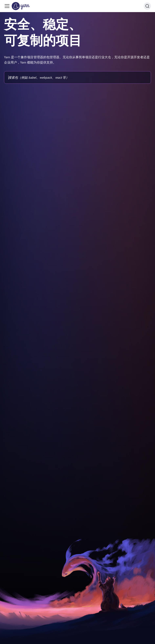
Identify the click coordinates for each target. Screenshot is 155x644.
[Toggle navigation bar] (7, 6)
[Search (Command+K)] (147, 6)
